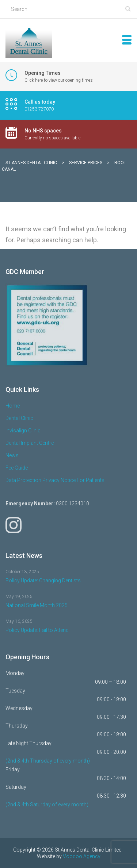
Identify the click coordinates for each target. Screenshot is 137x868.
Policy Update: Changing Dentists (43, 580)
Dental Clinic (19, 418)
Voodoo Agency (82, 856)
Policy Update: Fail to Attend (37, 630)
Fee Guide (17, 468)
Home (13, 406)
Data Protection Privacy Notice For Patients (55, 480)
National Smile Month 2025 (37, 605)
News (12, 455)
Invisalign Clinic (23, 431)
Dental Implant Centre (30, 443)
